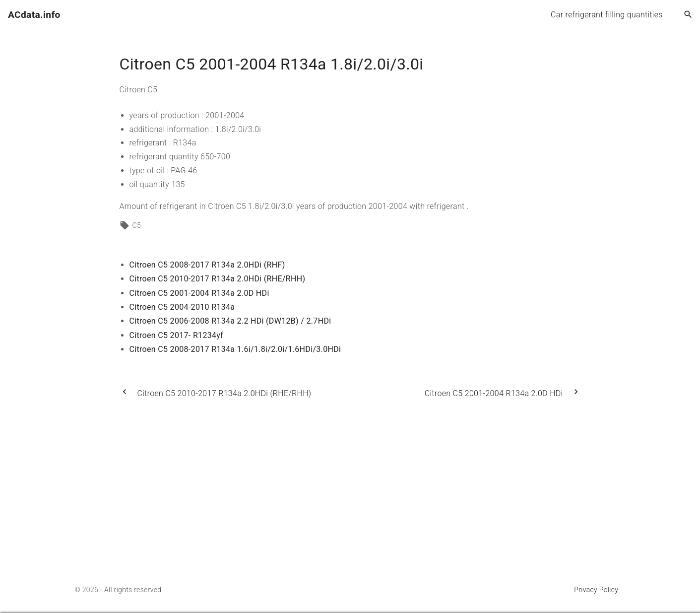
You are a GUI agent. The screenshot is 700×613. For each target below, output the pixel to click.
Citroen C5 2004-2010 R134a (182, 307)
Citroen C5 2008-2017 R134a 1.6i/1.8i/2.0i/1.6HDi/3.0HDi (235, 349)
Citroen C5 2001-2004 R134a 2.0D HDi (199, 293)
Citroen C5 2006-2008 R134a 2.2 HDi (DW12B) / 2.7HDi (230, 321)
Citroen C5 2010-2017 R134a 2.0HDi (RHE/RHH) (218, 279)
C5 (137, 225)
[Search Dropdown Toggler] (688, 15)
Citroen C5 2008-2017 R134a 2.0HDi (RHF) (207, 265)
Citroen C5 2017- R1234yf (177, 335)
